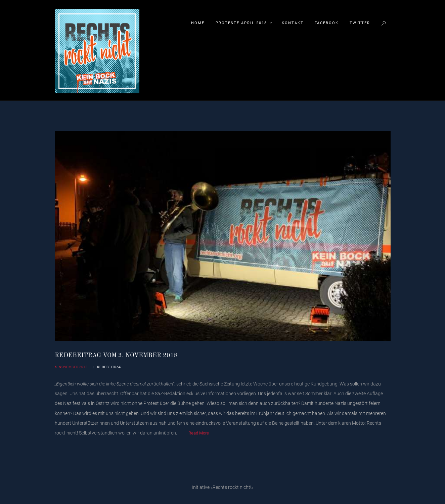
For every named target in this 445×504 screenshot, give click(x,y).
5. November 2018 (72, 367)
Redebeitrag (109, 367)
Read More (199, 433)
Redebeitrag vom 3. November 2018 (116, 356)
